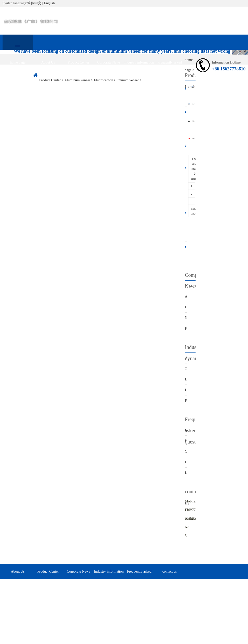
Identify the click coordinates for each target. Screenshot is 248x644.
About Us (48, 62)
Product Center (78, 62)
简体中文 (34, 3)
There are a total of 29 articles (196, 169)
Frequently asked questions (170, 65)
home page (18, 62)
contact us (18, 78)
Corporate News (109, 62)
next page (194, 211)
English (49, 3)
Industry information (139, 62)
